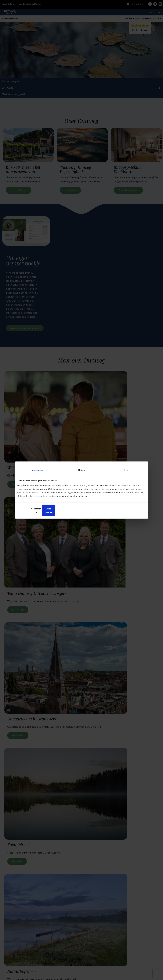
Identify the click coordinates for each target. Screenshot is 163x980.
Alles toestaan (125, 510)
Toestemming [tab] (37, 472)
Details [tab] (82, 472)
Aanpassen (81, 510)
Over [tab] (126, 472)
